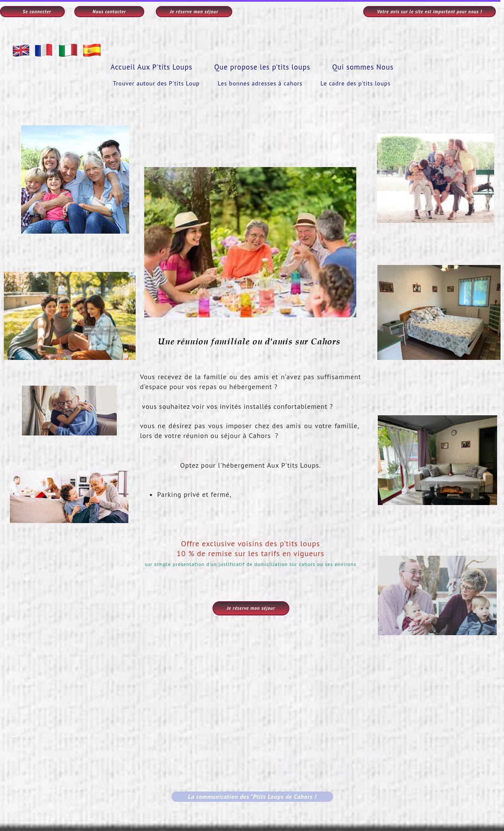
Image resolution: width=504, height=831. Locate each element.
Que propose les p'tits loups (262, 67)
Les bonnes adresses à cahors (260, 83)
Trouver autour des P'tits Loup (156, 83)
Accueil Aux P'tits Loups (151, 67)
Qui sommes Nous (363, 67)
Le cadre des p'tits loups (356, 83)
